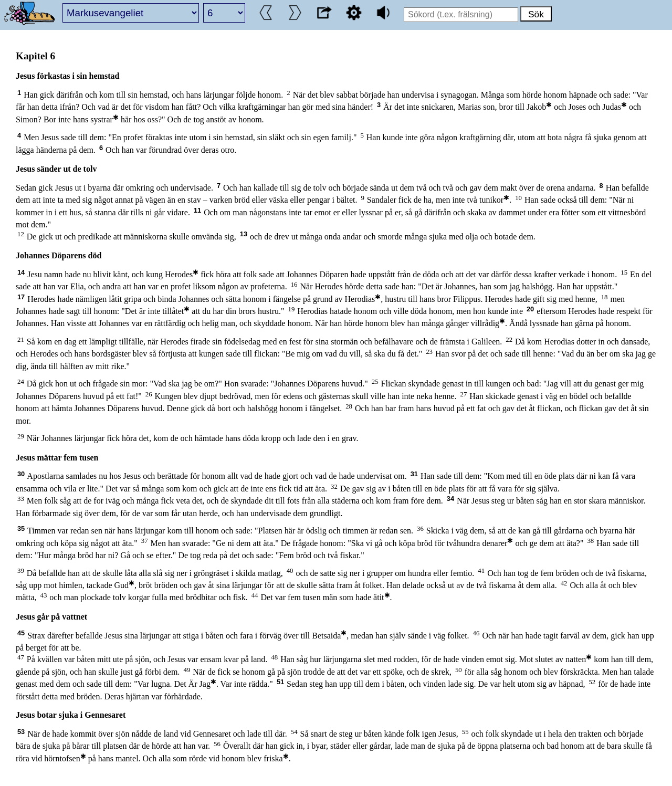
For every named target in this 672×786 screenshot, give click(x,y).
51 (280, 682)
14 (21, 272)
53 (21, 732)
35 (21, 528)
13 (244, 234)
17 (21, 297)
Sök (536, 14)
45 (21, 633)
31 (414, 474)
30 (21, 474)
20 (530, 309)
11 (197, 210)
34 (450, 499)
